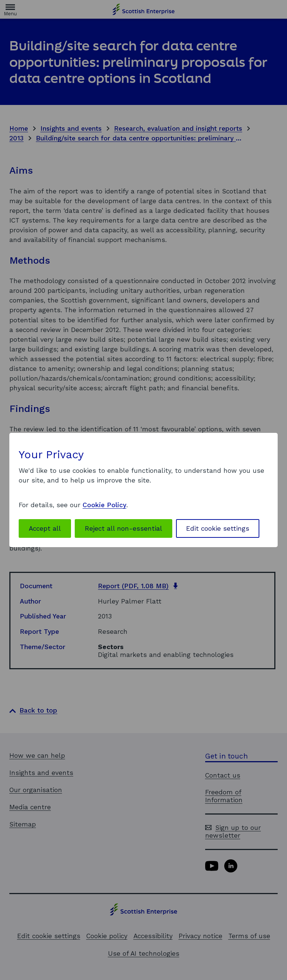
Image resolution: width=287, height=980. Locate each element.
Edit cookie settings (218, 528)
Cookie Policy (104, 505)
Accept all (45, 528)
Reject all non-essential (124, 528)
